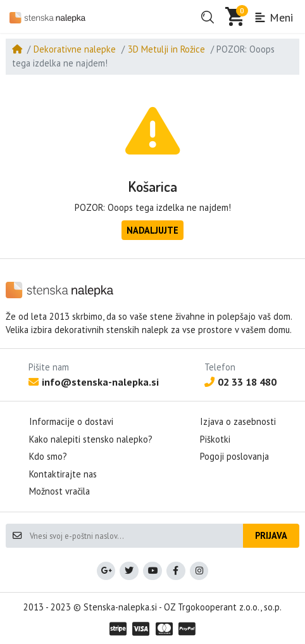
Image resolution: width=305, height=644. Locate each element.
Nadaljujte (152, 230)
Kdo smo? (48, 456)
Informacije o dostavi (71, 421)
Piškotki (215, 439)
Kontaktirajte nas (63, 474)
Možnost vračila (59, 491)
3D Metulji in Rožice (166, 49)
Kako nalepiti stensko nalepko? (91, 439)
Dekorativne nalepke (75, 49)
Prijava (271, 535)
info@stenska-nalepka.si (94, 382)
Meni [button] (273, 17)
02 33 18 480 (240, 382)
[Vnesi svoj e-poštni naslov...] (136, 536)
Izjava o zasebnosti (238, 421)
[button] (208, 17)
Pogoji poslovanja (234, 456)
